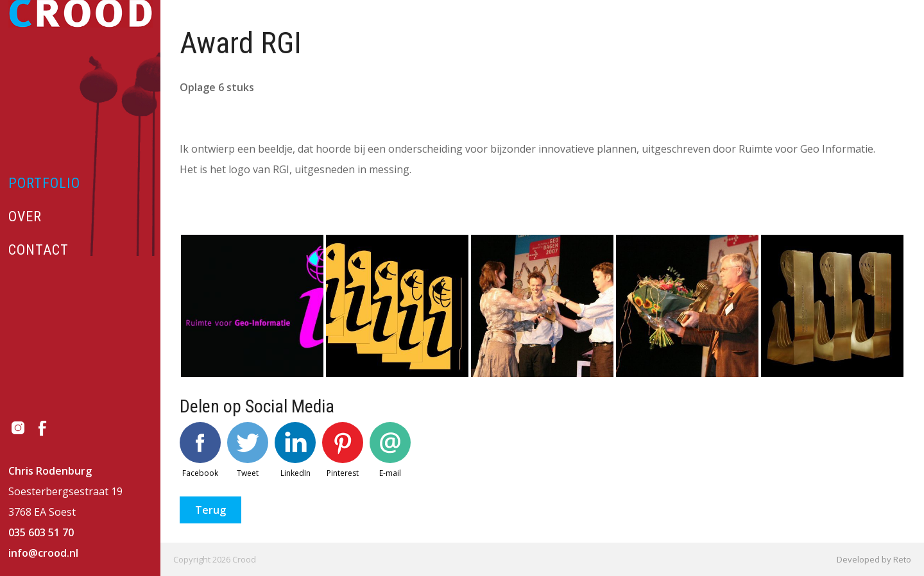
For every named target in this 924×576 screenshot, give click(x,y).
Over (25, 216)
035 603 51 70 (41, 532)
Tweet (248, 450)
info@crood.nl (43, 553)
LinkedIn (295, 450)
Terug (210, 510)
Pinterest (343, 450)
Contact (38, 250)
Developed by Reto (874, 559)
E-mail (390, 450)
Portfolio (44, 183)
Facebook (200, 450)
